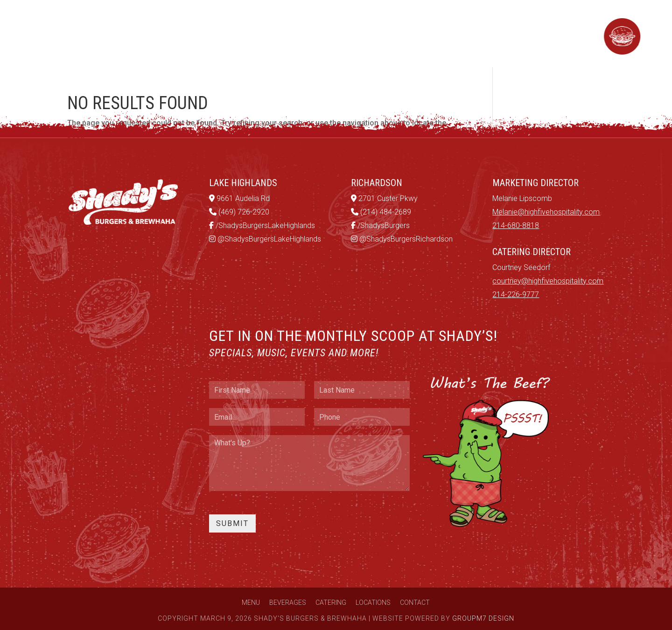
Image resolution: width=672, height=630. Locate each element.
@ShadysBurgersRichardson (402, 239)
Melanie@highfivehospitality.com (546, 212)
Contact (422, 33)
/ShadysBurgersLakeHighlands (262, 225)
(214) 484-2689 (381, 212)
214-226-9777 (516, 294)
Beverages (236, 33)
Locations (361, 33)
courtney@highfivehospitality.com (548, 281)
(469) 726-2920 (239, 212)
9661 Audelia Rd (239, 198)
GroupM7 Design (483, 618)
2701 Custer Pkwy (384, 198)
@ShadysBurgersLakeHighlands (265, 239)
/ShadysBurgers (380, 225)
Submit (232, 523)
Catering (299, 33)
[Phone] (362, 417)
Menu (181, 33)
